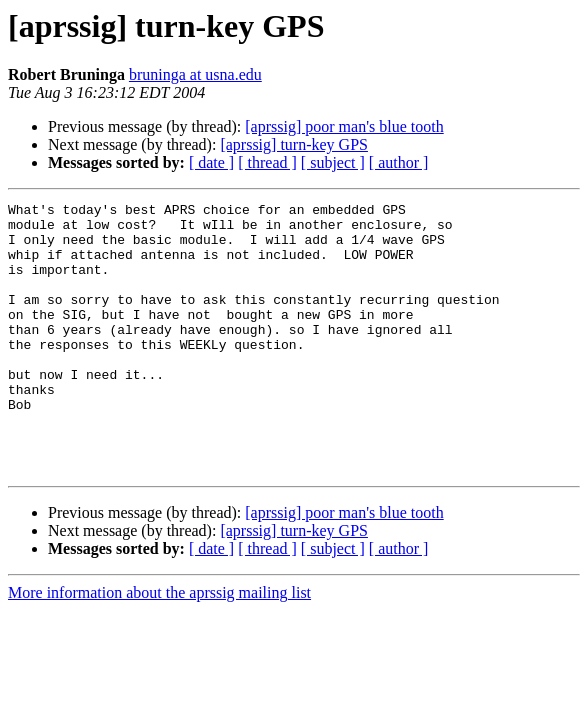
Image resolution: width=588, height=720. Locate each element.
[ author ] (399, 162)
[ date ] (211, 162)
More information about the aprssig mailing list (159, 646)
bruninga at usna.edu (195, 74)
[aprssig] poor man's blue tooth (344, 126)
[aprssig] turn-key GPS (294, 144)
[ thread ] (267, 162)
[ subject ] (333, 162)
